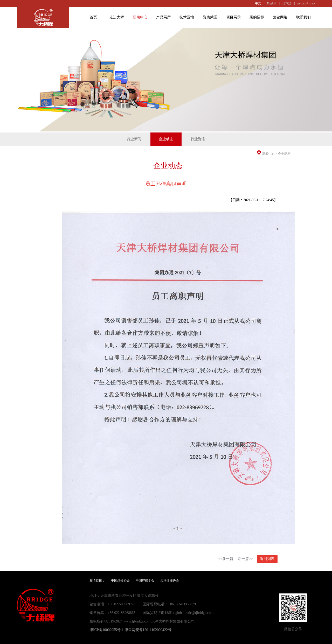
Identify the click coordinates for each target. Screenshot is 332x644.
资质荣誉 (210, 17)
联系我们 (303, 17)
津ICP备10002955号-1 (106, 630)
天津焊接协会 (170, 580)
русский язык (306, 3)
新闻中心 (140, 17)
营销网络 (280, 17)
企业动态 (284, 154)
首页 (93, 17)
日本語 (287, 3)
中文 (258, 3)
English (272, 3)
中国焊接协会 (120, 580)
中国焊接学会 (145, 580)
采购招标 (257, 17)
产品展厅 (163, 17)
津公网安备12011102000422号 (148, 630)
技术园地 (187, 17)
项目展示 (233, 17)
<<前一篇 (226, 559)
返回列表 (267, 559)
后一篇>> (245, 559)
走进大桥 (117, 17)
